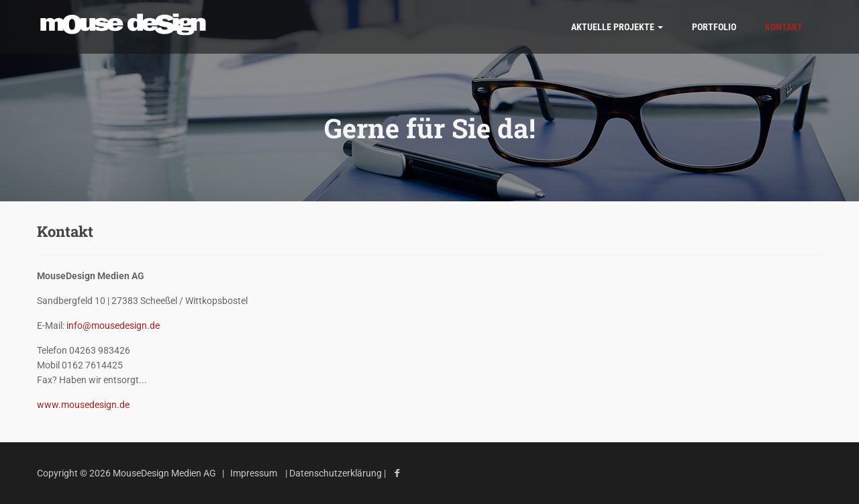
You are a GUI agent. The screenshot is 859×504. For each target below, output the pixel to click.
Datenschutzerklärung (337, 473)
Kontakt (784, 27)
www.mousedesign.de (83, 405)
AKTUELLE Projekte (617, 27)
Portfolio (714, 27)
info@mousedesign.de (113, 325)
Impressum (254, 473)
